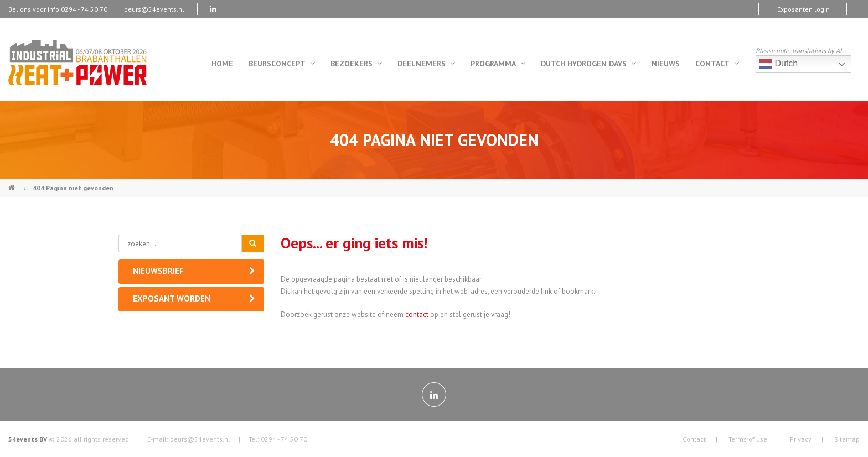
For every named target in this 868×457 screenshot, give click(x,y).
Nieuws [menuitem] (666, 64)
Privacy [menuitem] (801, 439)
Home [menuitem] (222, 64)
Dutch (778, 64)
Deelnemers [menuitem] (426, 64)
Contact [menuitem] (717, 64)
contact (417, 315)
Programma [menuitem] (498, 64)
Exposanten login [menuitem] (804, 9)
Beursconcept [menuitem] (282, 64)
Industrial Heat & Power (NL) (13, 183)
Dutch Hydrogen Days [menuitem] (588, 64)
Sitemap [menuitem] (847, 439)
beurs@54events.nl (154, 9)
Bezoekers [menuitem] (356, 64)
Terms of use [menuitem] (748, 439)
